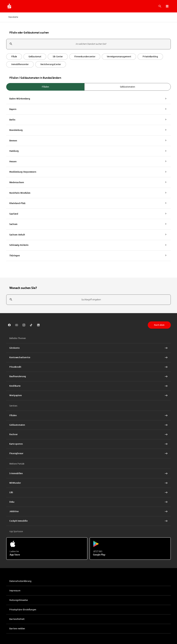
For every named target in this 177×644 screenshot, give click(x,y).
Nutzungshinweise (19, 600)
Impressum (15, 591)
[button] (167, 6)
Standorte (13, 17)
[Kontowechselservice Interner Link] (88, 357)
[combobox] (88, 44)
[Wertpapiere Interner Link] (88, 395)
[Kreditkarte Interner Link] (88, 386)
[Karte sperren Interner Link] (88, 444)
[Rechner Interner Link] (88, 434)
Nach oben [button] (159, 325)
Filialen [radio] (45, 87)
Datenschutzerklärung (20, 581)
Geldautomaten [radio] (128, 87)
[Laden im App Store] (47, 549)
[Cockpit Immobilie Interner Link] (88, 521)
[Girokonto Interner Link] (88, 348)
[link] (9, 325)
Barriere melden (17, 629)
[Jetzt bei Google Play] (130, 549)
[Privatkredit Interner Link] (88, 367)
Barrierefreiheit (17, 619)
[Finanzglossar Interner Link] (88, 453)
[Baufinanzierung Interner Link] (88, 376)
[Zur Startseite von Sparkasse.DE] (9, 6)
